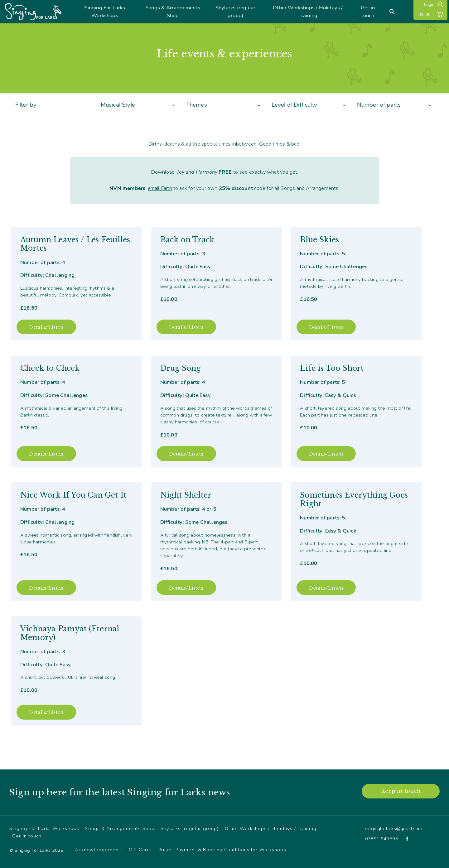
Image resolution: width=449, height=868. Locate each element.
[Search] (392, 12)
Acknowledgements (99, 850)
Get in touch (368, 12)
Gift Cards (141, 850)
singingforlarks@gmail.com (394, 828)
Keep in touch (401, 791)
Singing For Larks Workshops (105, 12)
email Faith (160, 188)
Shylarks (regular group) (235, 12)
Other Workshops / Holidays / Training (308, 12)
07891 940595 (381, 839)
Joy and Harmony (197, 172)
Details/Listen (46, 327)
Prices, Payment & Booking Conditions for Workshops (222, 850)
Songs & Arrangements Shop (173, 12)
